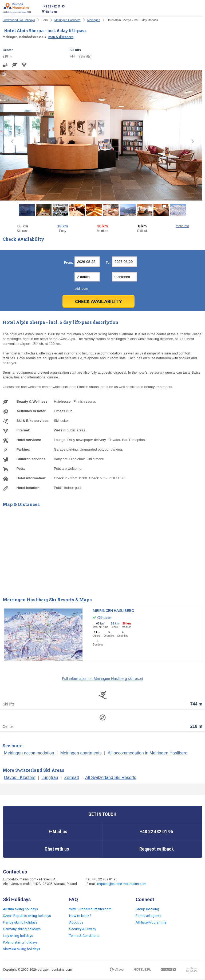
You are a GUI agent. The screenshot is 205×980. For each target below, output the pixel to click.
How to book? (80, 916)
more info (182, 226)
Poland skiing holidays (20, 942)
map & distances (61, 37)
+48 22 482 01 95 (53, 6)
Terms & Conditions (84, 936)
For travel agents (148, 916)
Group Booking (147, 909)
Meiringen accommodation (30, 753)
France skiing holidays (20, 922)
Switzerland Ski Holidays (19, 20)
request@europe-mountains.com (122, 884)
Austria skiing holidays (20, 909)
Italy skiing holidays (18, 936)
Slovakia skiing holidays (21, 949)
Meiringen (94, 20)
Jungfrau (50, 777)
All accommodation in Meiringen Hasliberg (148, 753)
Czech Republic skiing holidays (27, 916)
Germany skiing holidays (22, 929)
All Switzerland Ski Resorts (111, 777)
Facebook (161, 882)
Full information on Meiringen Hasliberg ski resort (102, 679)
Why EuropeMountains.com (90, 909)
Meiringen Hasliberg (68, 20)
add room (81, 289)
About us (76, 922)
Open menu (198, 9)
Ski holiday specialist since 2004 (17, 8)
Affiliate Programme (151, 922)
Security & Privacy (83, 929)
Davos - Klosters (20, 777)
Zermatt (72, 777)
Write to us (50, 12)
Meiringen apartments (82, 753)
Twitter (171, 882)
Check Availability (98, 301)
